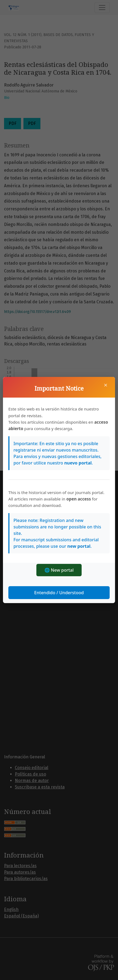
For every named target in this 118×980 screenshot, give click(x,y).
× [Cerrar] (106, 385)
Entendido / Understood (59, 593)
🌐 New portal (59, 570)
